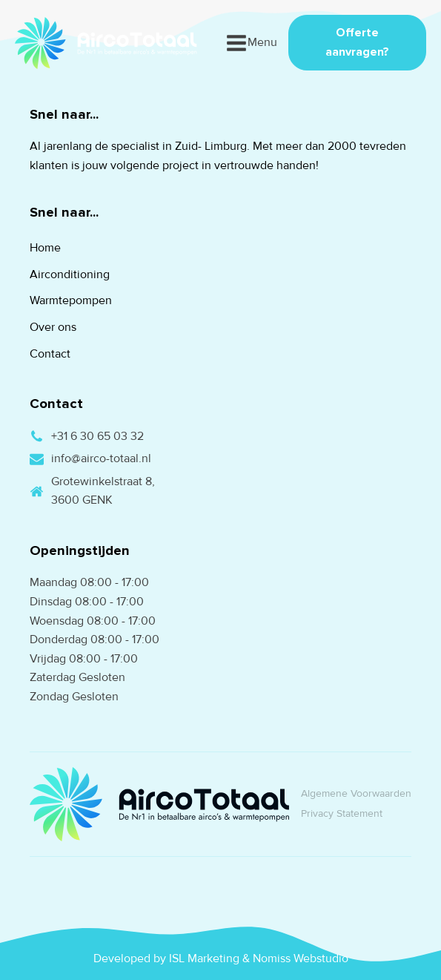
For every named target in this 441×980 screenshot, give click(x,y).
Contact (50, 354)
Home (45, 248)
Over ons (53, 327)
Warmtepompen (71, 300)
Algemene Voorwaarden (356, 793)
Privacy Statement (342, 813)
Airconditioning (70, 274)
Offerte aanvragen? (357, 42)
